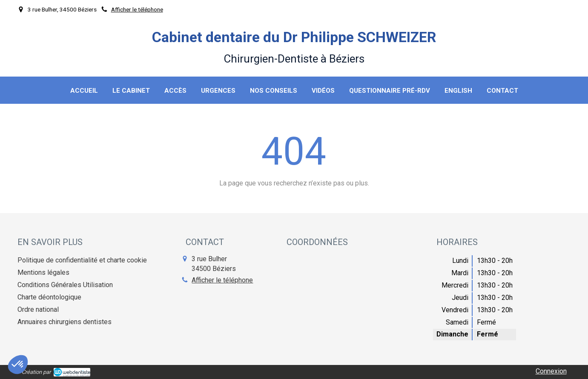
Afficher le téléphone (137, 9)
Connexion (551, 371)
